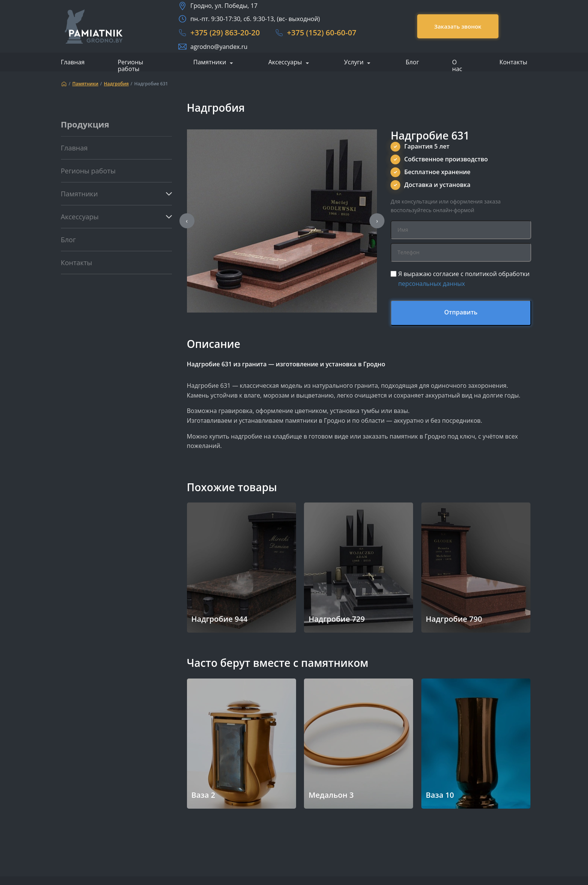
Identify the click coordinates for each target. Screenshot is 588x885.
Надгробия (116, 84)
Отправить (461, 312)
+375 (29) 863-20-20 (225, 33)
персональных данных (432, 284)
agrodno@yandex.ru (219, 47)
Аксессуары (285, 62)
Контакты (513, 62)
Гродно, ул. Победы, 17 (224, 6)
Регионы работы (131, 65)
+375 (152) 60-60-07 (322, 33)
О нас (457, 65)
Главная (73, 62)
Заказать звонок (458, 26)
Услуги (354, 62)
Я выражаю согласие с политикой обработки (464, 279)
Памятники (210, 62)
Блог (412, 62)
